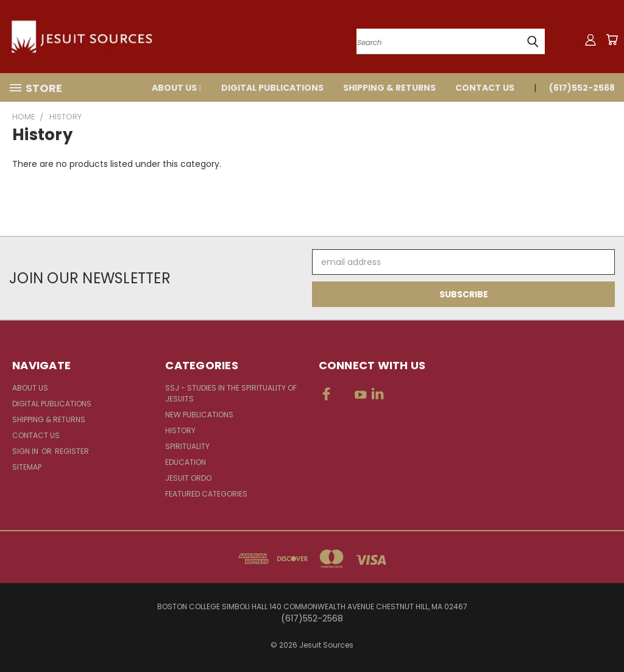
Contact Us (485, 88)
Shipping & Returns (389, 88)
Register (72, 451)
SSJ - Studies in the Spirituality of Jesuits (231, 393)
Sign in (26, 451)
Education (186, 462)
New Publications (199, 415)
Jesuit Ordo (188, 478)
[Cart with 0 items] (612, 40)
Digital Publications (272, 88)
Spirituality (187, 446)
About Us (177, 88)
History (180, 430)
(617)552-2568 (582, 88)
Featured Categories (206, 494)
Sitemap (27, 467)
